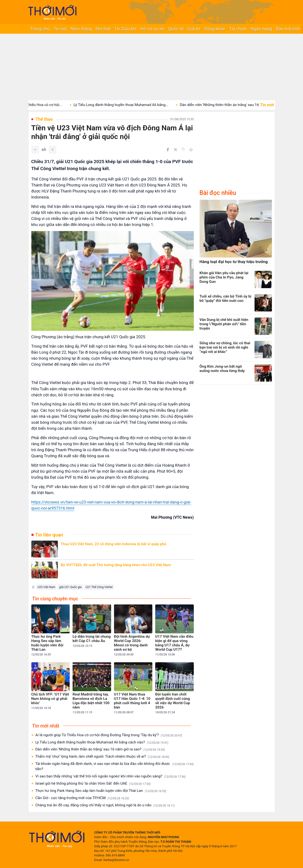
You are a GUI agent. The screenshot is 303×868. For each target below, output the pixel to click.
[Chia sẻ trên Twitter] (175, 150)
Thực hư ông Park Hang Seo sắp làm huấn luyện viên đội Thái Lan (101, 791)
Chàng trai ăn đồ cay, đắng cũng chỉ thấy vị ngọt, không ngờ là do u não (105, 805)
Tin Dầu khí (125, 29)
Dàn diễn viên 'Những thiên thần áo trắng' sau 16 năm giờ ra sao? (100, 749)
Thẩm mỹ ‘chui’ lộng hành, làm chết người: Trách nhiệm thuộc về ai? (102, 757)
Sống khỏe (215, 29)
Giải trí (194, 29)
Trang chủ (40, 29)
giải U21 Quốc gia (70, 587)
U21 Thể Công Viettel (99, 587)
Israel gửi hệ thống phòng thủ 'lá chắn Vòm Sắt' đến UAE (93, 784)
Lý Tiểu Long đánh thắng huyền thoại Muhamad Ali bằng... (130, 105)
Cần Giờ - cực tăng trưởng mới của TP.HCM (82, 798)
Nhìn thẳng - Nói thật (90, 29)
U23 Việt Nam (47, 587)
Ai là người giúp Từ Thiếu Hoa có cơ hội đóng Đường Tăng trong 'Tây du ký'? (109, 735)
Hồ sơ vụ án (152, 29)
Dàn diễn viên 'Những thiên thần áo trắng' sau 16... (230, 105)
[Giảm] (35, 150)
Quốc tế (176, 29)
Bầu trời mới (288, 29)
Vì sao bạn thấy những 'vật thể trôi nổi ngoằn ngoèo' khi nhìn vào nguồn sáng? (111, 776)
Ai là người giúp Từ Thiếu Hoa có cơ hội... (37, 105)
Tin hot (60, 29)
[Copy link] (183, 149)
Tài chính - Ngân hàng (250, 29)
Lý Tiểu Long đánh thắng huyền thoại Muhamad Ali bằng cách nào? (102, 742)
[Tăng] (53, 150)
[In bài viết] (191, 150)
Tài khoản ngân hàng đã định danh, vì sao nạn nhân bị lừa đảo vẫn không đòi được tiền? (115, 766)
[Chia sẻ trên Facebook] (168, 150)
